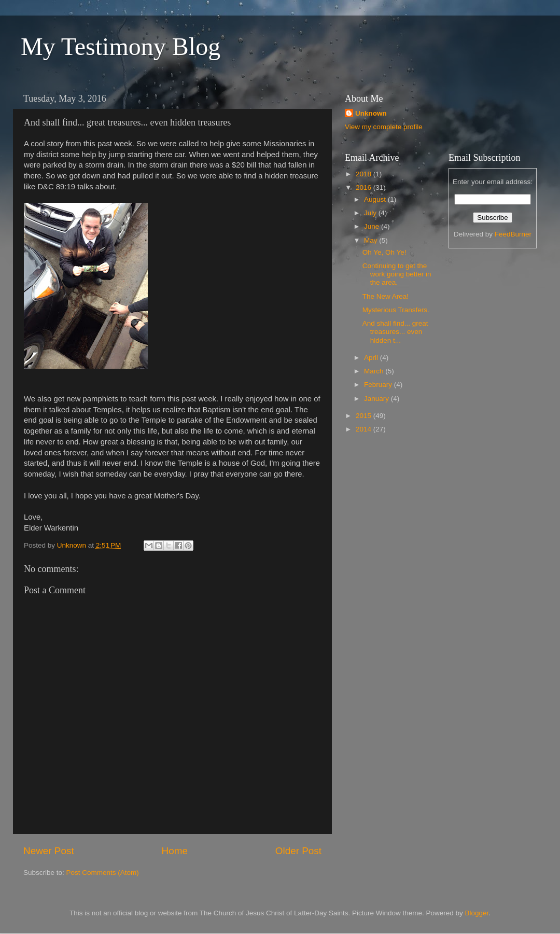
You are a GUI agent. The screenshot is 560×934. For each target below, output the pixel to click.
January (377, 399)
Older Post (298, 851)
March (375, 371)
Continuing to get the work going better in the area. (397, 274)
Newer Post (49, 851)
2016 (365, 187)
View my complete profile (384, 127)
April (372, 358)
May (372, 240)
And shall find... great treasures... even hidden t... (395, 332)
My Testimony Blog (121, 46)
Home (175, 851)
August (376, 199)
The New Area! (386, 296)
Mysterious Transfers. (396, 310)
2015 (365, 416)
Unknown (371, 113)
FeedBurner (513, 234)
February (379, 385)
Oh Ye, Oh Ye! (384, 252)
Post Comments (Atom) (103, 873)
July (371, 213)
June (373, 226)
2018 (365, 174)
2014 (365, 429)
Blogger (477, 913)
